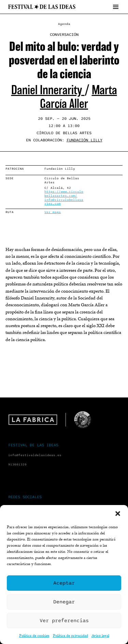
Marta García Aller (79, 97)
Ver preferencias (64, 620)
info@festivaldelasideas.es (35, 455)
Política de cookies (34, 635)
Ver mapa (53, 212)
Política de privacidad (70, 635)
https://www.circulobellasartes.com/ (64, 194)
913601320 (17, 465)
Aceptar (64, 583)
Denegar (64, 602)
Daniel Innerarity (48, 90)
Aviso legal (100, 635)
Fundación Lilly (84, 140)
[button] (118, 514)
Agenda (64, 24)
